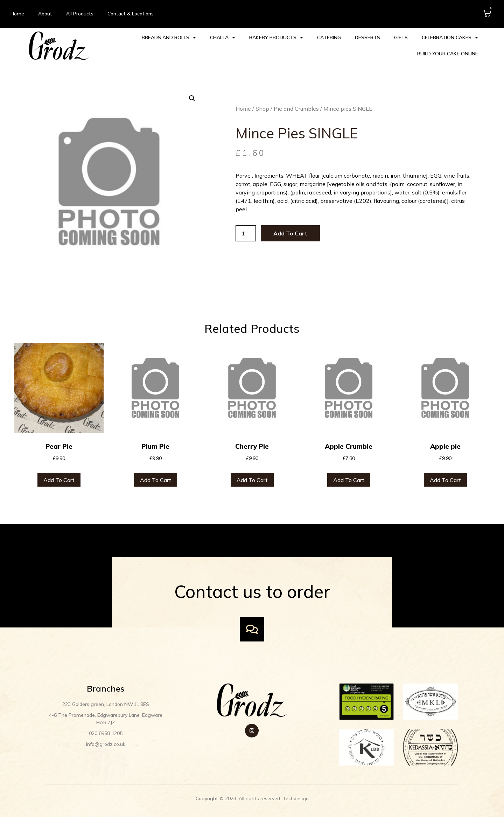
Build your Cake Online (447, 53)
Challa (222, 37)
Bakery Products (275, 37)
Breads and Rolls (168, 37)
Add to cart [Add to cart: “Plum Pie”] (156, 471)
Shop (250, 110)
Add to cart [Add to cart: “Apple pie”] (445, 471)
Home (17, 14)
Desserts (367, 37)
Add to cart (278, 226)
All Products (80, 14)
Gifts (400, 37)
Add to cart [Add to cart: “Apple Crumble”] (349, 471)
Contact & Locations (131, 14)
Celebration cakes (449, 37)
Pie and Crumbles (284, 110)
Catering (328, 37)
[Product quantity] (234, 226)
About (45, 14)
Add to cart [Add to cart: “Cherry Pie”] (252, 471)
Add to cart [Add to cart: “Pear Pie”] (59, 471)
